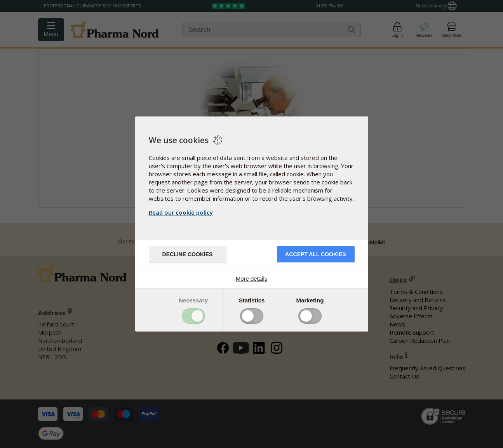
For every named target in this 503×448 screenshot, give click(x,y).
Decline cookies (188, 254)
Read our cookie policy (181, 212)
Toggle (193, 316)
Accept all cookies (315, 254)
